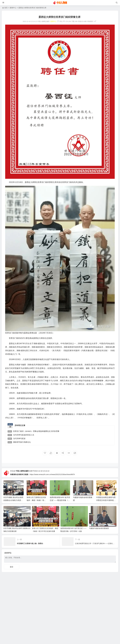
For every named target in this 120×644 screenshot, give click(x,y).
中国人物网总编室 (22, 471)
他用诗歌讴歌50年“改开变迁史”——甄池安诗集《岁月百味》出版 (60, 500)
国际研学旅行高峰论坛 (19, 442)
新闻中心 (13, 8)
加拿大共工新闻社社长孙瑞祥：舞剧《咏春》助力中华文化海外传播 (36, 500)
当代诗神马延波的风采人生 (21, 435)
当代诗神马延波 (17, 439)
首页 (6, 8)
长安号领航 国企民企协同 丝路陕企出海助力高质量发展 (13, 500)
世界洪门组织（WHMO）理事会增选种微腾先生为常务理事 (33, 431)
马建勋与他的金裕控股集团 (99, 528)
